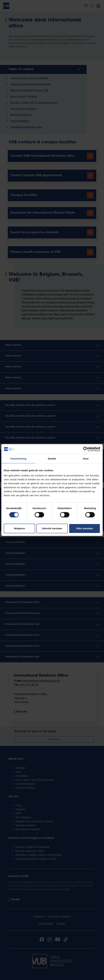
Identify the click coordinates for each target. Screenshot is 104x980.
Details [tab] (52, 459)
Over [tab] (86, 459)
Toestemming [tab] (18, 459)
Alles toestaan (85, 528)
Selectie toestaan (52, 528)
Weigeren (19, 528)
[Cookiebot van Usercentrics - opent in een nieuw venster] (86, 449)
